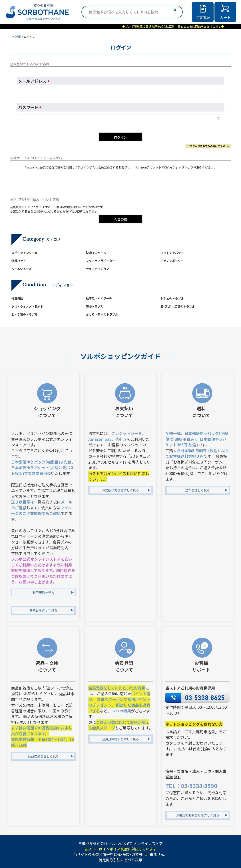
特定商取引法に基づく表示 (120, 860)
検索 (175, 10)
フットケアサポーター (101, 261)
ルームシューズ (22, 269)
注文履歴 (203, 17)
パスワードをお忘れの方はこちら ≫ (208, 146)
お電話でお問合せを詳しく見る (198, 815)
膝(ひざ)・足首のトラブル (178, 306)
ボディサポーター (172, 261)
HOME (17, 36)
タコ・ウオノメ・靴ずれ (27, 306)
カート (225, 17)
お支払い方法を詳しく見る (120, 490)
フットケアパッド (172, 253)
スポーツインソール (25, 253)
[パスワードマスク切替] (218, 118)
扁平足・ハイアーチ (99, 298)
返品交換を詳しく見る (43, 756)
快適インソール (96, 253)
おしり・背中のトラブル (102, 314)
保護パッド (19, 261)
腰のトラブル (95, 306)
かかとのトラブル (172, 298)
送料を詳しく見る (198, 490)
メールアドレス (35, 81)
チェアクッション (98, 269)
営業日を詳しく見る (43, 610)
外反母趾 (17, 298)
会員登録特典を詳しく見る (120, 739)
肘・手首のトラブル (25, 314)
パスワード (31, 107)
